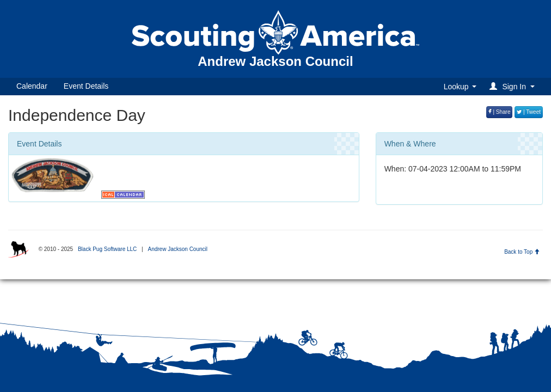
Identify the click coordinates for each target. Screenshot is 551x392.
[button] (514, 86)
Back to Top (522, 252)
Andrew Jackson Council (177, 249)
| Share (500, 112)
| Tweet (529, 112)
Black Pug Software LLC (107, 249)
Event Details (86, 86)
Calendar (32, 86)
